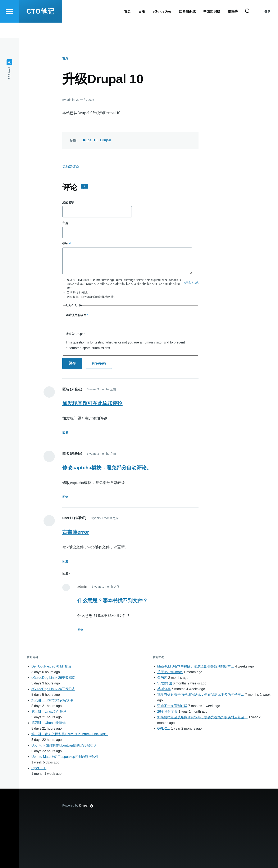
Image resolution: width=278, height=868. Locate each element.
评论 (65, 244)
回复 (65, 433)
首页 (65, 59)
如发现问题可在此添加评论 (92, 403)
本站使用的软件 (76, 315)
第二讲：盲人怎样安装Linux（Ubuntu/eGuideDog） (70, 734)
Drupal (106, 140)
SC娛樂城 (165, 684)
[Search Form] (247, 26)
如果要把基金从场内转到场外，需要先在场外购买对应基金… (202, 717)
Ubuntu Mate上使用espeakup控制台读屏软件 (65, 757)
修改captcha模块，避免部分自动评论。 (107, 468)
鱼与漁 (162, 678)
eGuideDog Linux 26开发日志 (53, 689)
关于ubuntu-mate (170, 672)
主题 (65, 223)
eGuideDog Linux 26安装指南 (53, 678)
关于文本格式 (191, 283)
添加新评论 (71, 167)
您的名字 (68, 203)
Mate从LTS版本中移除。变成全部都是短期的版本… (196, 667)
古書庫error (76, 532)
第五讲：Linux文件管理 (49, 712)
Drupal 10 (90, 140)
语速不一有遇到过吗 (172, 706)
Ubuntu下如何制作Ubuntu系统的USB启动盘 (64, 746)
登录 (267, 26)
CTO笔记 (40, 26)
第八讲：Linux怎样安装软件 (52, 700)
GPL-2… (164, 729)
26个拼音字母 (168, 712)
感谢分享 (164, 689)
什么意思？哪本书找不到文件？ (113, 601)
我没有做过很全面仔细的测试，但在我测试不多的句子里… (201, 695)
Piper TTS (39, 768)
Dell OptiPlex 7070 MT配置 (51, 667)
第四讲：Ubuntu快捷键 (49, 723)
